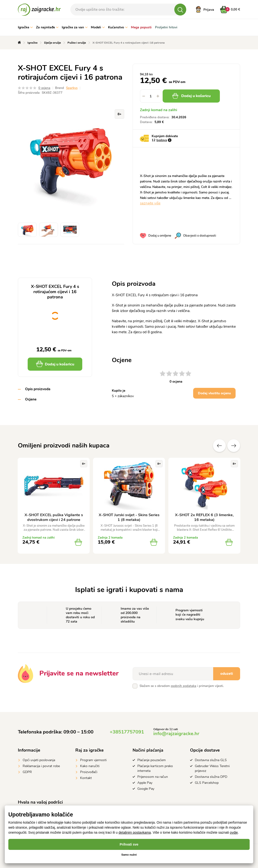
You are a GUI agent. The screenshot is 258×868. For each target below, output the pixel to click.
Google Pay (146, 789)
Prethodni (219, 446)
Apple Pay (145, 783)
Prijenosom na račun (153, 777)
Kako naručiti (90, 766)
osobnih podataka (183, 686)
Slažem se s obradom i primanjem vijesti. (182, 686)
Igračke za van (75, 27)
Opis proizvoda (38, 389)
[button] (158, 96)
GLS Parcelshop (207, 783)
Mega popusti (141, 27)
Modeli (98, 27)
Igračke (25, 27)
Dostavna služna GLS (211, 760)
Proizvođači (89, 772)
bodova (162, 140)
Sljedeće (234, 446)
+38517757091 (127, 732)
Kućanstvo (118, 27)
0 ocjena (44, 88)
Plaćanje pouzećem (152, 760)
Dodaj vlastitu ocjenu (214, 393)
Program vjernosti (93, 760)
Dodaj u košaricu (193, 96)
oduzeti (227, 674)
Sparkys (72, 88)
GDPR (27, 772)
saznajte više (150, 203)
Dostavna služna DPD (211, 777)
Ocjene (31, 399)
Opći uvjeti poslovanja (39, 760)
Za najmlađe (47, 27)
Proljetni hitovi (166, 27)
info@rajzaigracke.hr (176, 734)
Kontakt (86, 778)
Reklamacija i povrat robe (41, 766)
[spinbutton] (151, 96)
